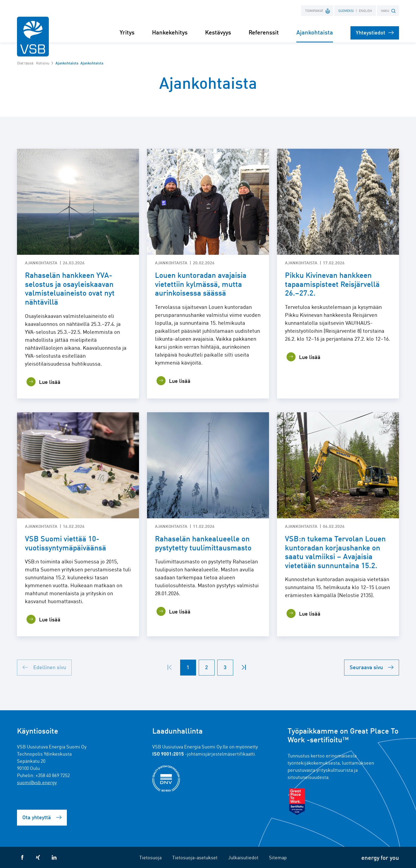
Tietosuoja (150, 857)
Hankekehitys (170, 32)
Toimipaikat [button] (318, 10)
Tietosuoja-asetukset (195, 857)
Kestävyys (218, 32)
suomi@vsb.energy (37, 782)
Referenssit (264, 32)
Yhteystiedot (375, 32)
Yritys (127, 32)
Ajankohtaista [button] (315, 32)
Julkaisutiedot (243, 857)
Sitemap (278, 857)
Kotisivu (43, 63)
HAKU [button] (388, 11)
